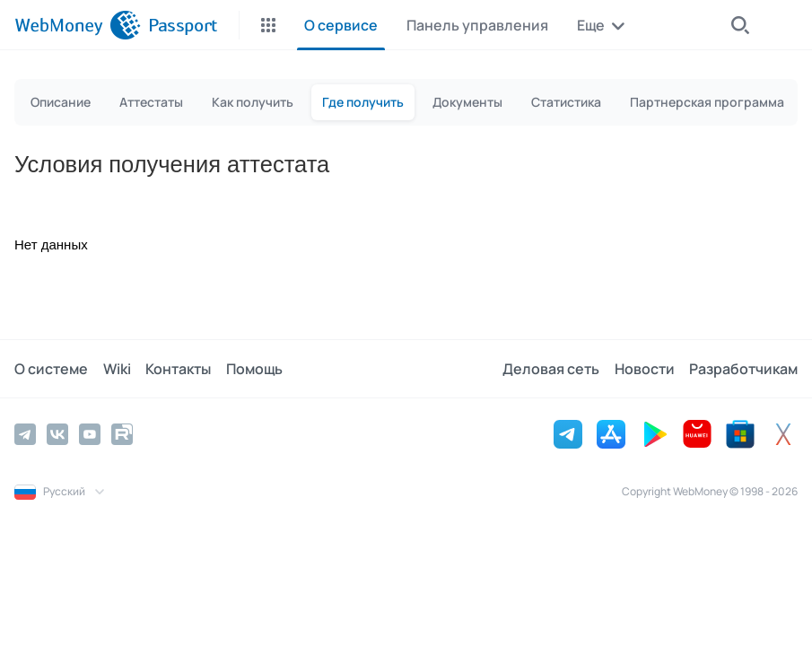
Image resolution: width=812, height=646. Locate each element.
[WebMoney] (78, 25)
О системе (51, 369)
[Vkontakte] (57, 434)
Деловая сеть (552, 369)
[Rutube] (122, 434)
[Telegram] (25, 434)
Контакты (177, 369)
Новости (645, 369)
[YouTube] (90, 434)
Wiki (116, 369)
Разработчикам (743, 369)
